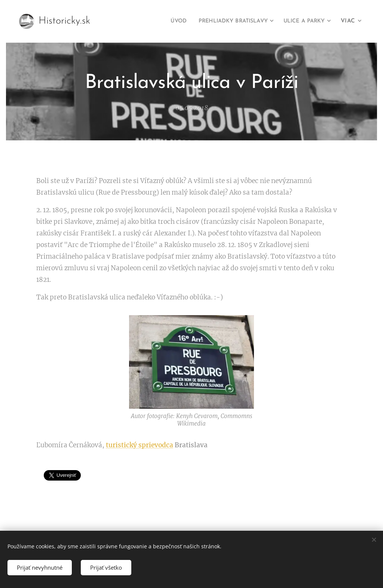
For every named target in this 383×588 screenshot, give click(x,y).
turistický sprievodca (140, 445)
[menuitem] (164, 21)
